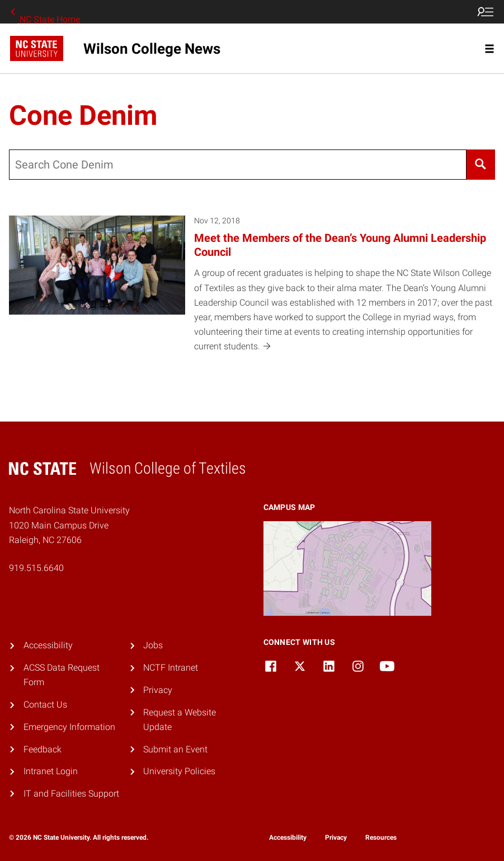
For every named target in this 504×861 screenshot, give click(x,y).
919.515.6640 (36, 568)
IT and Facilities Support (71, 794)
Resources (381, 837)
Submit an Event (175, 749)
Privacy (158, 690)
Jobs (153, 645)
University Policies (179, 771)
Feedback (43, 749)
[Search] (481, 165)
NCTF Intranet (171, 668)
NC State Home (44, 12)
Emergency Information (69, 727)
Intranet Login (51, 771)
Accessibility (48, 645)
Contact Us (45, 705)
